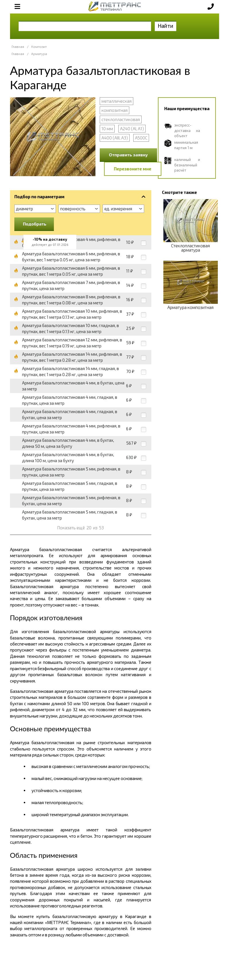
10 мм (107, 129)
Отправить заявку (128, 155)
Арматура (39, 54)
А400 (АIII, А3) (115, 138)
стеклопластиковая (121, 119)
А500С (141, 138)
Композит (39, 47)
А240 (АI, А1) (132, 129)
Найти (166, 26)
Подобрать (35, 224)
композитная (114, 110)
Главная (18, 47)
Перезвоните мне (133, 169)
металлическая (117, 101)
